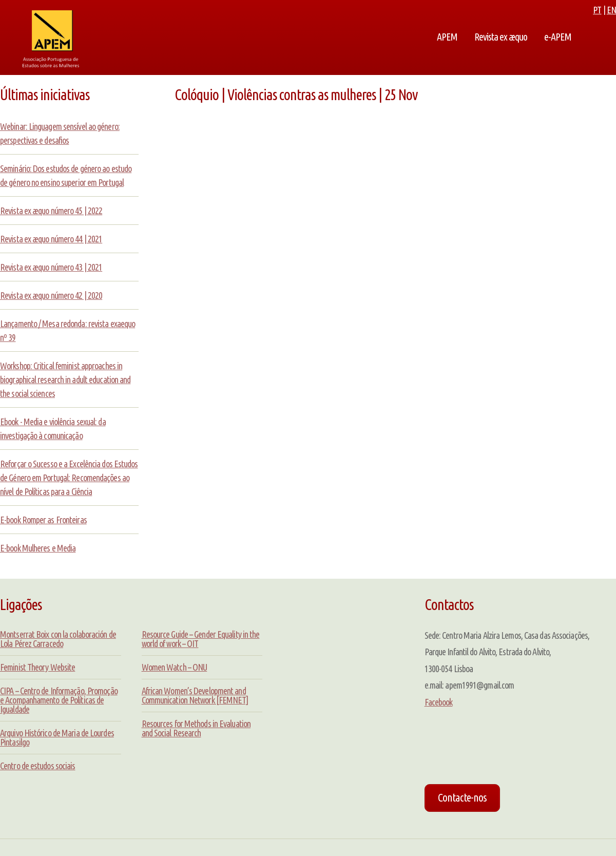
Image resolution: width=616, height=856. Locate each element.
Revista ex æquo (501, 37)
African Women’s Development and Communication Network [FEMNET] (195, 695)
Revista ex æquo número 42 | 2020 (51, 295)
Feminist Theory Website (37, 667)
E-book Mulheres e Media (38, 548)
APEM (447, 37)
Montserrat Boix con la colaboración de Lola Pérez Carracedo (58, 639)
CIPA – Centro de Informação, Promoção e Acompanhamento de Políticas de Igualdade (59, 700)
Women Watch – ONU (175, 667)
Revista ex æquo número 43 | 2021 (51, 267)
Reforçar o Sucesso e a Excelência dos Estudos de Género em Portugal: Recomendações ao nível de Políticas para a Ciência (69, 478)
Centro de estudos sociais (38, 766)
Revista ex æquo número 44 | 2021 (51, 239)
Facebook (439, 702)
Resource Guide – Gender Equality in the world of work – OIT (201, 639)
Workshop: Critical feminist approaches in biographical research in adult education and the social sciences (65, 379)
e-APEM (558, 37)
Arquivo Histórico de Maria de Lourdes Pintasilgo (57, 737)
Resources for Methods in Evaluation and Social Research (196, 728)
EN (611, 10)
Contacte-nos (462, 797)
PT (597, 10)
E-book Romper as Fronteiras (43, 520)
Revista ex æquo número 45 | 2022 (51, 211)
